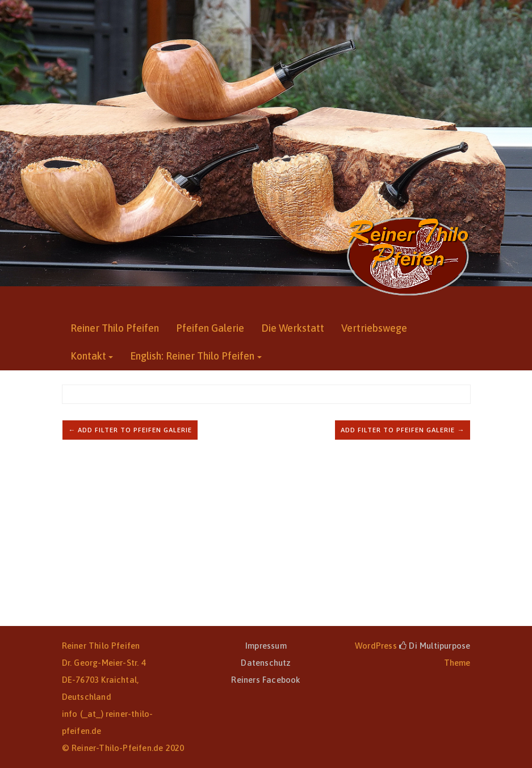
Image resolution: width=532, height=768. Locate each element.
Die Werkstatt (293, 328)
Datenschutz (266, 663)
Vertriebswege (374, 328)
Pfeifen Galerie (210, 328)
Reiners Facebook (266, 680)
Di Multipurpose (435, 646)
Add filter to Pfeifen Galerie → (403, 430)
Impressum (266, 646)
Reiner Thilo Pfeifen (115, 328)
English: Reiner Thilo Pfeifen (192, 356)
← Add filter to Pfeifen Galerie (130, 430)
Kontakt (88, 356)
